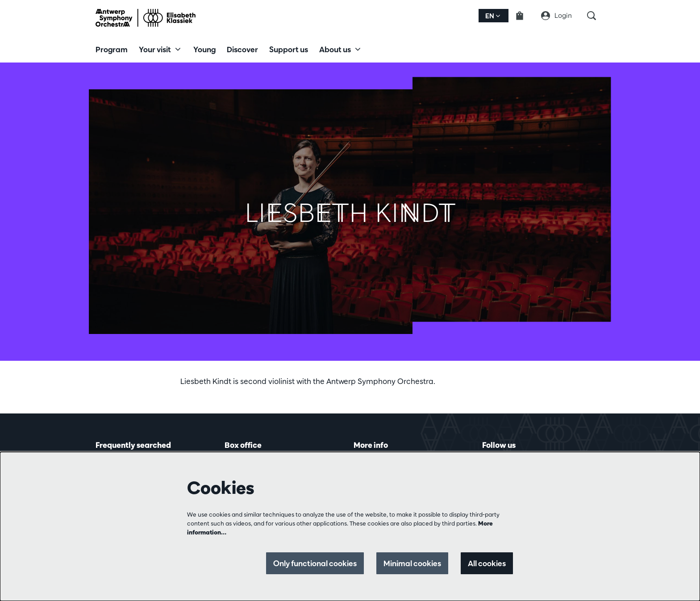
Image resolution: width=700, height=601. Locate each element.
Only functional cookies (315, 563)
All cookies (487, 563)
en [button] (493, 16)
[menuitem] (112, 49)
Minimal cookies (412, 563)
